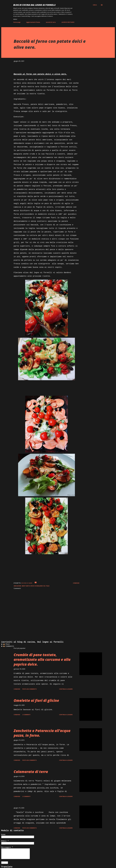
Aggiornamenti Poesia (33, 22)
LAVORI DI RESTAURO (68, 22)
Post (7, 644)
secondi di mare (27, 583)
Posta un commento (30, 689)
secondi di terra (51, 22)
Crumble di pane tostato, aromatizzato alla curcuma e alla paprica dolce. (42, 659)
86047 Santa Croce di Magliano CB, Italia (36, 586)
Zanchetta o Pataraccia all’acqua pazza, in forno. (42, 733)
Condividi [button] (76, 583)
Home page (17, 22)
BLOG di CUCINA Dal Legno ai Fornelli (34, 5)
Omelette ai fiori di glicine (36, 700)
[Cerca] (95, 5)
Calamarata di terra (31, 772)
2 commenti (26, 715)
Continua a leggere (66, 689)
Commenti (9, 646)
